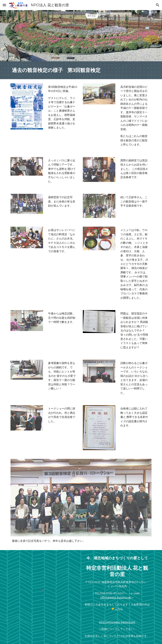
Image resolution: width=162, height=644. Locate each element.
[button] (4, 5)
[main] (81, 70)
